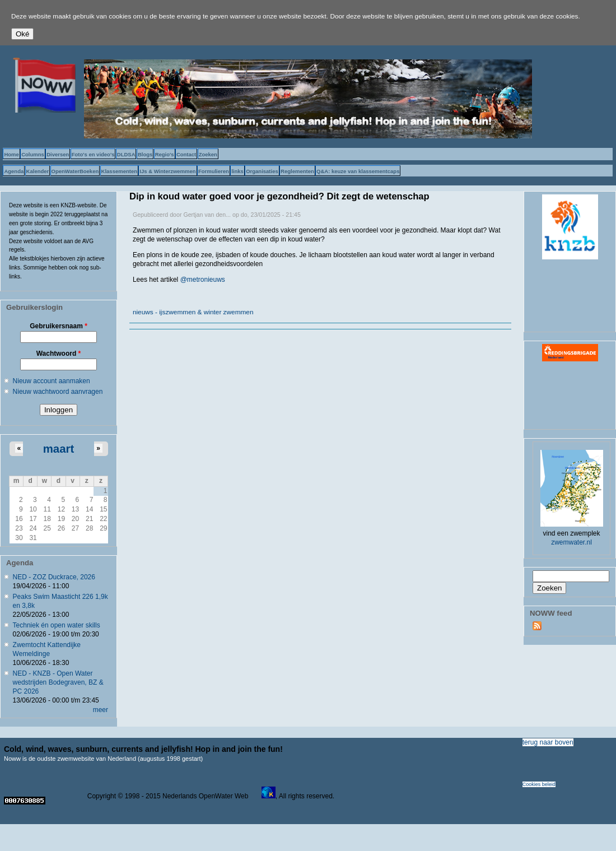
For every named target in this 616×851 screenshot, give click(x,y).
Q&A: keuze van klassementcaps (358, 171)
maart (59, 449)
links (237, 171)
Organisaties (262, 171)
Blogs (145, 154)
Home (11, 154)
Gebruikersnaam (59, 326)
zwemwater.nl (571, 542)
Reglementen (297, 171)
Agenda (14, 171)
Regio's (165, 154)
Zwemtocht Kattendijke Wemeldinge (47, 649)
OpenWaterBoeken (75, 171)
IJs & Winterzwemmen (167, 171)
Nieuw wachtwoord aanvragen (58, 392)
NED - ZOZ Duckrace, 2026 (54, 577)
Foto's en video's (93, 154)
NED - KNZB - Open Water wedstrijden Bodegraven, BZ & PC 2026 (58, 682)
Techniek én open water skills (57, 625)
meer (101, 710)
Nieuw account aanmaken (52, 381)
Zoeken (208, 154)
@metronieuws (203, 280)
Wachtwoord (59, 354)
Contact (186, 154)
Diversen (58, 154)
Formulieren (214, 171)
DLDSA (126, 154)
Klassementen (119, 171)
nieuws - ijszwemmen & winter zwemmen (193, 312)
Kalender (38, 171)
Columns (33, 154)
